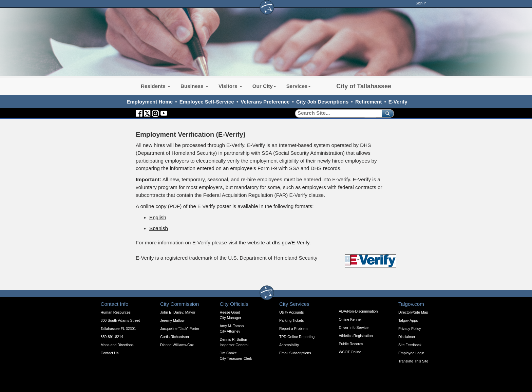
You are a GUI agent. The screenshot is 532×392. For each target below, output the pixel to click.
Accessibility (289, 345)
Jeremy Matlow (172, 320)
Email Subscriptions (295, 353)
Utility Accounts (291, 312)
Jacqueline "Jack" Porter (180, 329)
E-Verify (398, 102)
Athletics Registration (356, 336)
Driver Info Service (354, 328)
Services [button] (299, 86)
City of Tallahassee (364, 86)
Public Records (351, 344)
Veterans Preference (265, 102)
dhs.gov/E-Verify (291, 242)
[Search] (336, 113)
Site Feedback (410, 345)
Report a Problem (293, 329)
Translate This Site (413, 361)
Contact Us (110, 353)
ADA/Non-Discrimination (358, 311)
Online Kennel (350, 319)
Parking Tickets (291, 320)
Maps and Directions (117, 345)
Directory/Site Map (413, 312)
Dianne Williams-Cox (177, 345)
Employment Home (150, 102)
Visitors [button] (230, 86)
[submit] (387, 113)
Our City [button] (264, 86)
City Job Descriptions (322, 102)
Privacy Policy (410, 329)
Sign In (421, 3)
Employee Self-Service (207, 102)
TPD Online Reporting (297, 337)
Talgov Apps (408, 320)
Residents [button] (156, 86)
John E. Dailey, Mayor (178, 312)
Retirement (368, 102)
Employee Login (411, 353)
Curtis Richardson (175, 337)
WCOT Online (350, 352)
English (158, 217)
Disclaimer (407, 337)
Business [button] (194, 86)
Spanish (159, 228)
